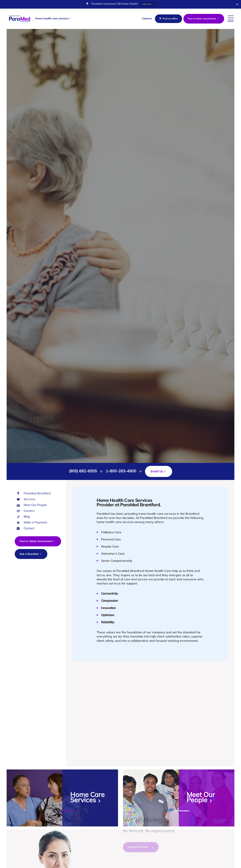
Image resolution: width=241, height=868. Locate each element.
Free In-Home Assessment (38, 541)
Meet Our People (35, 505)
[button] (53, 19)
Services (30, 499)
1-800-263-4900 (121, 471)
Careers (29, 511)
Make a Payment (35, 523)
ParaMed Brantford (37, 494)
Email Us (157, 472)
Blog (27, 517)
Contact (29, 529)
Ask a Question (31, 554)
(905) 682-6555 (83, 471)
